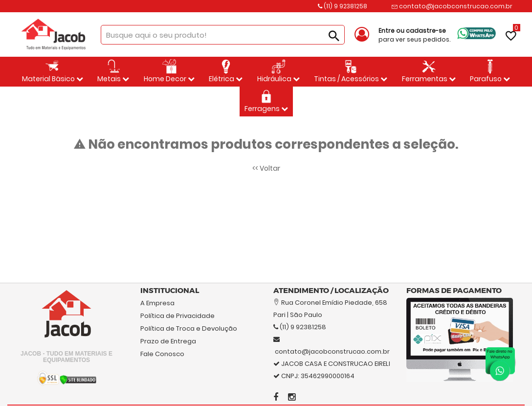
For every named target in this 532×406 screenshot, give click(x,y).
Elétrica (226, 71)
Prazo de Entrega (168, 341)
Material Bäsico (53, 71)
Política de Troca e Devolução (189, 328)
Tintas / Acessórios (351, 71)
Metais (113, 71)
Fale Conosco (162, 354)
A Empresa (157, 303)
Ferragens (266, 101)
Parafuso (490, 71)
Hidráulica (278, 71)
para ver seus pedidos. (414, 35)
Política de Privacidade (177, 316)
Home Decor (169, 71)
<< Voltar (266, 168)
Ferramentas (429, 71)
